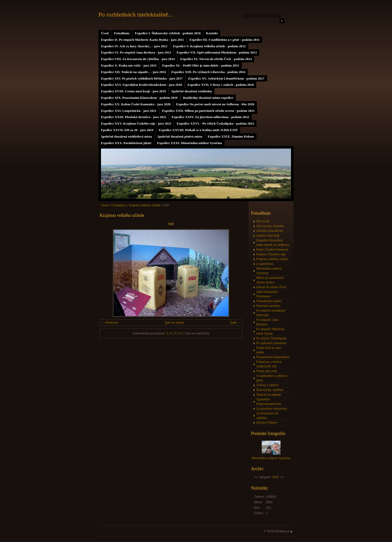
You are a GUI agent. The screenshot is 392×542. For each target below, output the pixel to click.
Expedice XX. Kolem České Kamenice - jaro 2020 (136, 104)
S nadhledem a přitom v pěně (272, 378)
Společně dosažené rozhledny (192, 91)
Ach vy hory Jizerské (270, 226)
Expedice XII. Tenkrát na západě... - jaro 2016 (133, 72)
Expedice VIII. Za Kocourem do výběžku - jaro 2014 (138, 59)
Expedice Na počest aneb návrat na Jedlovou (273, 243)
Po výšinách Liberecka (271, 343)
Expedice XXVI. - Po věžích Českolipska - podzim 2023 (215, 123)
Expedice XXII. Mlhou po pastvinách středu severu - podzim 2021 (208, 111)
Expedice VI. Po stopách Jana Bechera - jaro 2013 (136, 52)
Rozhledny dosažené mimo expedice (208, 98)
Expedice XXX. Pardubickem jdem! (126, 143)
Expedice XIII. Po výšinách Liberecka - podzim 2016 (208, 72)
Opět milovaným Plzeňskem (267, 294)
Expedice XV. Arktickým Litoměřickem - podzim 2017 (226, 78)
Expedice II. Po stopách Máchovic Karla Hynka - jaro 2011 (142, 40)
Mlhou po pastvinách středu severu (270, 280)
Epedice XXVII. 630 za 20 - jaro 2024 (127, 130)
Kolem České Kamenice (272, 250)
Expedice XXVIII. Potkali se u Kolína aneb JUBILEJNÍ (198, 130)
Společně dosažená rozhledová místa (126, 136)
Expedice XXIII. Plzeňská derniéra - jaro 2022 (134, 117)
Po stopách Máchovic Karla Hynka (270, 331)
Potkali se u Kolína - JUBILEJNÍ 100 (270, 364)
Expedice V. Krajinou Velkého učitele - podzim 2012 (209, 46)
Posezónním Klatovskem (273, 357)
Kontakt (212, 33)
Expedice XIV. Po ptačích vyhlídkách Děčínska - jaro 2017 (142, 78)
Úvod (105, 33)
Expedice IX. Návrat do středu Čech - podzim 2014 (216, 59)
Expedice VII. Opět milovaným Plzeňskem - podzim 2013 (217, 52)
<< (256, 477)
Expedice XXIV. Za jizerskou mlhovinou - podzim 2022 (210, 117)
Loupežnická (265, 264)
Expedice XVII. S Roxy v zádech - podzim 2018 (221, 85)
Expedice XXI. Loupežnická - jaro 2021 (129, 111)
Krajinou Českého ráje (271, 254)
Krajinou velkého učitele (145, 205)
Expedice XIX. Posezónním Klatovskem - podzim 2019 (139, 98)
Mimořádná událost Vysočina (269, 271)
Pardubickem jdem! (269, 301)
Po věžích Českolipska (271, 338)
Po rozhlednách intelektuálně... (136, 15)
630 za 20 (263, 221)
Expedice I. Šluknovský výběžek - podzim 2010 (168, 33)
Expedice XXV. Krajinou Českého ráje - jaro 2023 (136, 123)
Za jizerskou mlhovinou (272, 409)
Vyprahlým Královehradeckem (269, 402)
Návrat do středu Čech (271, 287)
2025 (275, 477)
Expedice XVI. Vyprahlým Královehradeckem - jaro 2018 (141, 85)
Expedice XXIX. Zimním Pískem (231, 136)
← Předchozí (110, 323)
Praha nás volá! (267, 371)
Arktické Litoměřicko (270, 231)
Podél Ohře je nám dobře (269, 350)
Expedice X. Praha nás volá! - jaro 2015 (129, 65)
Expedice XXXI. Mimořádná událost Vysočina (189, 143)
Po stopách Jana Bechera (267, 322)
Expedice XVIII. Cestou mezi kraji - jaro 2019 (133, 91)
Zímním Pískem (267, 423)
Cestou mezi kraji (268, 236)
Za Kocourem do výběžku (267, 416)
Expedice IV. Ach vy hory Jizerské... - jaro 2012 (134, 46)
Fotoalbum (122, 33)
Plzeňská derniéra (268, 306)
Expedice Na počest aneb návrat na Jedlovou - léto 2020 (215, 104)
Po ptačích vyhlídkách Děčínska (271, 313)
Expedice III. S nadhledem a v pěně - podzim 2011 (225, 40)
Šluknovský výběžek (270, 390)
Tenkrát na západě (269, 395)
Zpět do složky (174, 323)
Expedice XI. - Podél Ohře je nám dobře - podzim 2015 (200, 65)
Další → (235, 323)
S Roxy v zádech (267, 385)
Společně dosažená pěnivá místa (180, 136)
